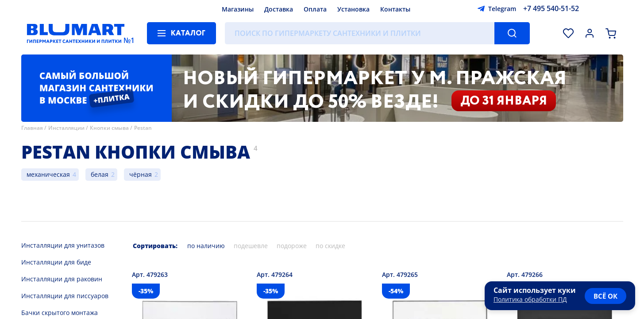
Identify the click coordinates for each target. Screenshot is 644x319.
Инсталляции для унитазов (63, 245)
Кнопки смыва (109, 128)
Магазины (238, 9)
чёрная (141, 174)
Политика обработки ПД (530, 299)
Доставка (279, 9)
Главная (32, 128)
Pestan (143, 128)
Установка (353, 9)
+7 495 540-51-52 (551, 8)
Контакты (395, 9)
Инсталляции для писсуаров (65, 296)
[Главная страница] (76, 33)
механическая (48, 174)
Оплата (315, 9)
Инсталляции (66, 128)
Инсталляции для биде (56, 262)
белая (100, 174)
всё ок (605, 296)
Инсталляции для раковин (62, 279)
